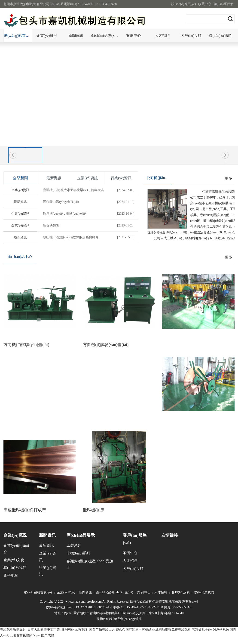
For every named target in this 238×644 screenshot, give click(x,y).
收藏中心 (205, 4)
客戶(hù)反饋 (191, 36)
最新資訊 (20, 202)
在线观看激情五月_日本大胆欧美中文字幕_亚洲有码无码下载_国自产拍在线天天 (57, 630)
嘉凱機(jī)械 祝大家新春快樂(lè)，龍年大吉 (89, 190)
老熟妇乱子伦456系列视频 (210, 630)
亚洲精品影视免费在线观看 (171, 630)
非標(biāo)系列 (78, 553)
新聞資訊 (76, 36)
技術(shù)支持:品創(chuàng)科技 (119, 619)
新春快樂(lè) (89, 226)
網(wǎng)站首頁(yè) (18, 36)
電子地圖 (11, 575)
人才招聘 (162, 36)
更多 (229, 178)
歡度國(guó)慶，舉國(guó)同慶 (89, 214)
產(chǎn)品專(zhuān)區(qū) (105, 36)
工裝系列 (74, 545)
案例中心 (134, 36)
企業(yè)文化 (14, 560)
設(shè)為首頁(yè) (184, 4)
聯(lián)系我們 (223, 4)
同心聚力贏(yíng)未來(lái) (89, 202)
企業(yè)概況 (47, 36)
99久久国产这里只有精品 (134, 630)
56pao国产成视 (44, 635)
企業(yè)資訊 (20, 190)
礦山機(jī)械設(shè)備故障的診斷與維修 (89, 237)
